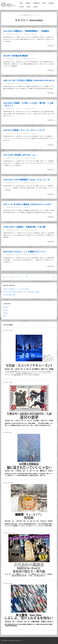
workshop (6, 313)
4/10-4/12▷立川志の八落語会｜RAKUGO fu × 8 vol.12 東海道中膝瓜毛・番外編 (21, 292)
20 (27, 277)
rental (44, 3)
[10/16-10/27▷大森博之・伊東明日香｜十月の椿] (13, 230)
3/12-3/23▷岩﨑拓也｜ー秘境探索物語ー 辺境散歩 (26, 31)
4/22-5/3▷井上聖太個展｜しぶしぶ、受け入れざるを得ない (17, 289)
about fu (28, 3)
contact (36, 7)
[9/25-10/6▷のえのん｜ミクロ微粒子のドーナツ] (13, 255)
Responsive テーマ (19, 640)
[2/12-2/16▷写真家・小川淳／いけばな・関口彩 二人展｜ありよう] (13, 109)
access (22, 7)
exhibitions (36, 3)
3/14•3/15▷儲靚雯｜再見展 (9, 295)
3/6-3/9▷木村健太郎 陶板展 (16, 56)
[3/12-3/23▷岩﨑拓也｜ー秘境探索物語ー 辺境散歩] (13, 34)
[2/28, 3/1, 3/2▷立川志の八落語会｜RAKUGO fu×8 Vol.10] (13, 84)
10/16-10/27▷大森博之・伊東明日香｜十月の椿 (24, 227)
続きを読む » (51, 46)
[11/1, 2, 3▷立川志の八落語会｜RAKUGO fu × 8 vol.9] (13, 207)
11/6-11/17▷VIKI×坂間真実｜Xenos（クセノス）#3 (27, 180)
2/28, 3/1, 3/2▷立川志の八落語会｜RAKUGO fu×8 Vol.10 (29, 80)
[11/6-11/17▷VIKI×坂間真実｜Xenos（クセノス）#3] (13, 183)
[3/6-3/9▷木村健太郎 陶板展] (13, 59)
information (27, 34)
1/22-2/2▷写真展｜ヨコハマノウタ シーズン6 (24, 130)
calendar (51, 3)
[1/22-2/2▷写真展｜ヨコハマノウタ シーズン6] (13, 133)
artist (4, 316)
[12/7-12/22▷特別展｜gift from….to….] (13, 158)
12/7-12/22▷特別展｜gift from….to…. (20, 155)
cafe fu (29, 7)
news (21, 3)
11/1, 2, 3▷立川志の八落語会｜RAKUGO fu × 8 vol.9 (27, 204)
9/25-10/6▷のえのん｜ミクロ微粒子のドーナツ (25, 252)
